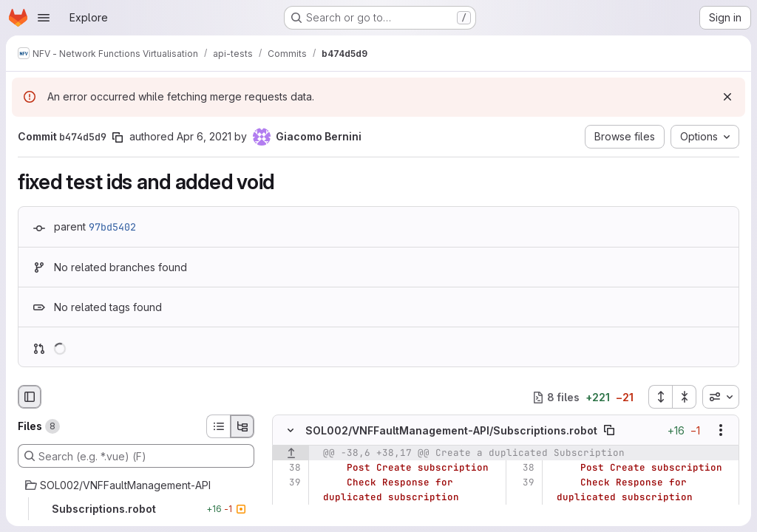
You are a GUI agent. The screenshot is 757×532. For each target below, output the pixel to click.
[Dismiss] (727, 97)
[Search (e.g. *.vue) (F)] (136, 456)
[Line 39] (289, 483)
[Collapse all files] (685, 397)
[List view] (218, 426)
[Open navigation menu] (44, 18)
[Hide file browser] (30, 397)
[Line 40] (289, 513)
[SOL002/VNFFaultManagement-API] (136, 485)
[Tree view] (242, 426)
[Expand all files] (660, 397)
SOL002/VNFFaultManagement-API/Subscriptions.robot (451, 430)
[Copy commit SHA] (118, 137)
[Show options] (721, 431)
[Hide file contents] (291, 431)
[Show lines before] (291, 454)
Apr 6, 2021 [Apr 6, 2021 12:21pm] (204, 136)
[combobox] (721, 397)
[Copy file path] (609, 431)
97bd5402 (112, 227)
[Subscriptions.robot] (136, 509)
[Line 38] (289, 468)
